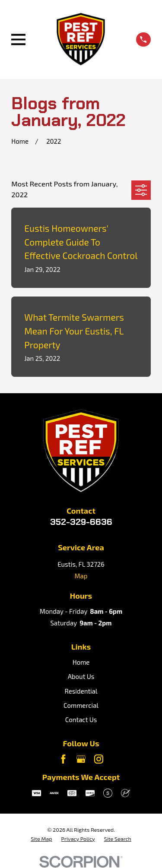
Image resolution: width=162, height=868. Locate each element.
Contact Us (81, 720)
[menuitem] (41, 839)
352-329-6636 (81, 522)
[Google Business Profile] (81, 759)
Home (81, 662)
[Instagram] (99, 759)
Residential (81, 691)
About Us (81, 676)
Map (81, 576)
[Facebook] (63, 759)
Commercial (81, 705)
